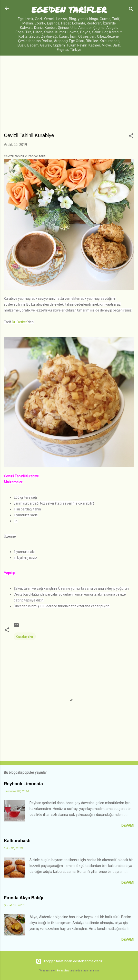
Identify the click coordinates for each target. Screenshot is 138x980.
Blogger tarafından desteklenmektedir (69, 961)
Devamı (128, 826)
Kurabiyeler (25, 636)
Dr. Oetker (19, 322)
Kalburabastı (17, 841)
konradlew (63, 971)
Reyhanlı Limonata (23, 784)
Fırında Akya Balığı (24, 898)
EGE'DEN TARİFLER (69, 9)
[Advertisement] (69, 96)
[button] (131, 137)
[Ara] (131, 10)
